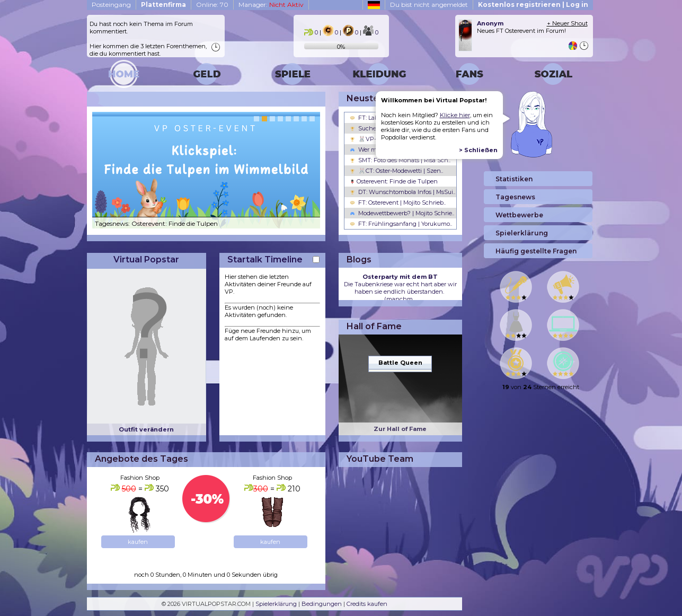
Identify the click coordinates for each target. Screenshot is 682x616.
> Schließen (478, 150)
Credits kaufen (367, 604)
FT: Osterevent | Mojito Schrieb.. (398, 203)
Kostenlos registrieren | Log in (533, 5)
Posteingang (111, 5)
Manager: (271, 5)
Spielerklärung (276, 604)
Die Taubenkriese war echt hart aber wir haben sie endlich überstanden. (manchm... (400, 288)
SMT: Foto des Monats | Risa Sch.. (400, 160)
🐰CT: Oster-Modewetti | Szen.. (396, 171)
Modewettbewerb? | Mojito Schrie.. (402, 213)
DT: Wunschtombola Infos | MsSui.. (402, 192)
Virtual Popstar (146, 259)
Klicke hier (455, 115)
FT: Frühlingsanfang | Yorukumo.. (401, 224)
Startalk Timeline (265, 259)
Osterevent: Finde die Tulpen (394, 181)
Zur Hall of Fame (400, 429)
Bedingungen (322, 604)
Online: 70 (212, 5)
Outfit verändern (146, 429)
